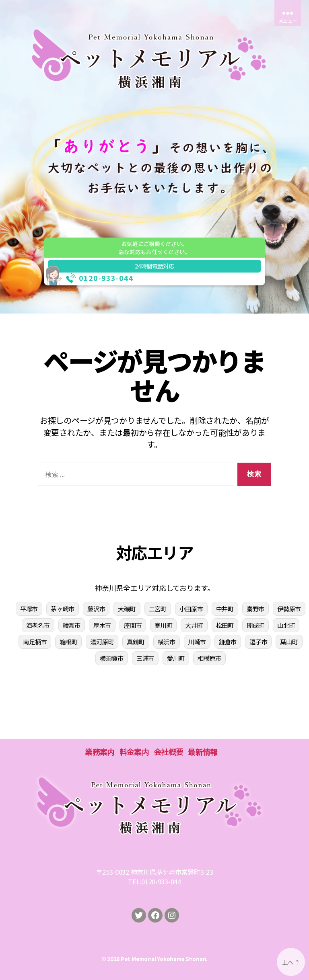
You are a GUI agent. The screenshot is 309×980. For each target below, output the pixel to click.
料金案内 (134, 752)
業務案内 (100, 752)
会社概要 (168, 752)
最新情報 (203, 752)
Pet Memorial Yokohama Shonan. (164, 959)
